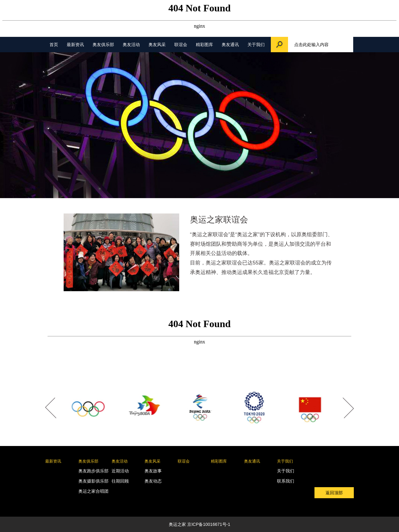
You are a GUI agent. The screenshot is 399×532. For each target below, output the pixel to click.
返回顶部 (334, 493)
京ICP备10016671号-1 (209, 524)
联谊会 (181, 45)
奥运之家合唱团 (93, 491)
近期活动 (120, 471)
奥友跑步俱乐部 (93, 471)
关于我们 (256, 45)
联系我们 (286, 481)
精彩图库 (204, 45)
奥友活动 (131, 45)
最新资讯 (75, 45)
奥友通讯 (230, 45)
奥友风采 (157, 45)
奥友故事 (153, 471)
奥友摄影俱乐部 (93, 481)
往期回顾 (120, 481)
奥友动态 (153, 481)
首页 (54, 45)
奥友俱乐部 (103, 45)
